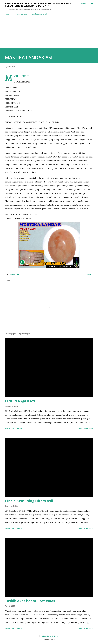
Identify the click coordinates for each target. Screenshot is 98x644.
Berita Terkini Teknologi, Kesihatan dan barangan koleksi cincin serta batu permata (38, 5)
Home (7, 14)
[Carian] (84, 3)
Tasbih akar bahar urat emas (30, 601)
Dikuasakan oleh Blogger (49, 636)
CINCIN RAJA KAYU (21, 401)
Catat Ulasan (17, 428)
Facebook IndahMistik (40, 14)
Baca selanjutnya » (86, 428)
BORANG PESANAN (21, 14)
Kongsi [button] (88, 274)
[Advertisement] (49, 34)
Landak (12, 274)
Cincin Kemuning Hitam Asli (29, 501)
